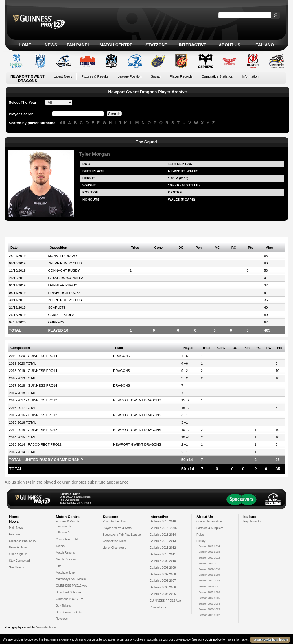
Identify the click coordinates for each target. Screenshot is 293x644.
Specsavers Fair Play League (122, 535)
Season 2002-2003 (209, 609)
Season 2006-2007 (209, 586)
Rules (200, 535)
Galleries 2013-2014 (163, 535)
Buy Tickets (63, 606)
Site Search (16, 567)
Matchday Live (65, 573)
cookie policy (212, 640)
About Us (230, 45)
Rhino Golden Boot (115, 521)
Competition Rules (115, 541)
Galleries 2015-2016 (163, 521)
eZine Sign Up (18, 554)
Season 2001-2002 (209, 615)
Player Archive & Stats (117, 528)
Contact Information (209, 521)
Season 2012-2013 (209, 552)
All (62, 123)
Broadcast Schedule (69, 592)
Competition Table (68, 539)
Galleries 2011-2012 (163, 548)
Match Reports (65, 553)
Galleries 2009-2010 (163, 561)
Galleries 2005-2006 (163, 587)
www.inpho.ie (47, 627)
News (51, 45)
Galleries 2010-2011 (163, 554)
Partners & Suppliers (210, 528)
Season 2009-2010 (209, 569)
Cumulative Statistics (217, 76)
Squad (155, 76)
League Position (130, 76)
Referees (62, 619)
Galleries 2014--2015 (163, 528)
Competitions (158, 607)
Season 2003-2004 (209, 604)
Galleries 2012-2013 (163, 541)
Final (59, 566)
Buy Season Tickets (69, 612)
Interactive (193, 45)
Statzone (156, 45)
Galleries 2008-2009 (163, 568)
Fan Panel (78, 45)
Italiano (264, 45)
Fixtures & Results (95, 76)
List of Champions (114, 548)
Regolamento (252, 521)
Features (15, 534)
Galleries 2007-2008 (163, 574)
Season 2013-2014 (209, 546)
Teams (60, 546)
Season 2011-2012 (209, 558)
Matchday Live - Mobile (71, 579)
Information (250, 76)
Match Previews (66, 559)
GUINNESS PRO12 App (72, 586)
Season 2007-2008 (209, 581)
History (201, 541)
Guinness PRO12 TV (23, 541)
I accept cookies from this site (270, 640)
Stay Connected (19, 561)
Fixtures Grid (65, 532)
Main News (16, 528)
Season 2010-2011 (209, 563)
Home (25, 45)
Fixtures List (65, 526)
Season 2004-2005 (209, 598)
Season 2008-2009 (209, 575)
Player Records (181, 76)
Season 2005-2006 (209, 592)
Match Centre (116, 45)
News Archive (18, 547)
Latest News (63, 76)
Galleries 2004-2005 (163, 594)
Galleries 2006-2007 (163, 581)
